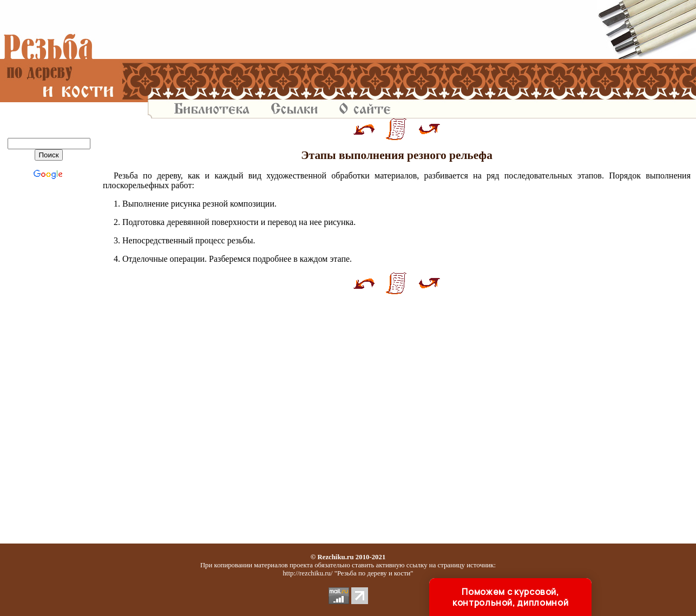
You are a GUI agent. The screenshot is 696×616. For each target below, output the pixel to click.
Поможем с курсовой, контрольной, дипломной (510, 597)
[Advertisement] (397, 30)
